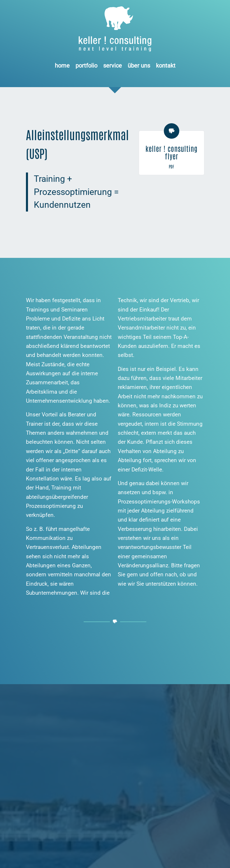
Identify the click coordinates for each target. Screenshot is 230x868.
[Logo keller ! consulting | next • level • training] (115, 29)
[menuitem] (62, 66)
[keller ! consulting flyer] (172, 131)
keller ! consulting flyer (172, 152)
